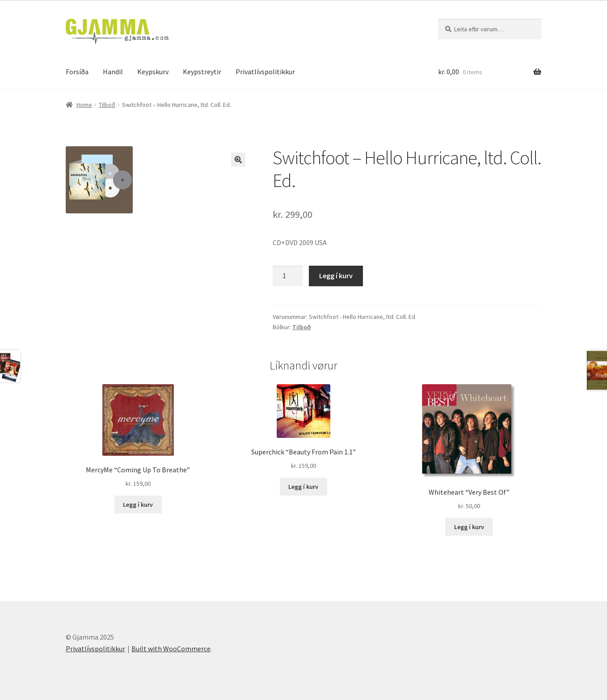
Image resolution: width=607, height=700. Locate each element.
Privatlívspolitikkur (265, 72)
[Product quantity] (288, 276)
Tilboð (107, 105)
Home (84, 105)
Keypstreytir (202, 72)
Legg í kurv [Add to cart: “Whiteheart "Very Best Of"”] (469, 527)
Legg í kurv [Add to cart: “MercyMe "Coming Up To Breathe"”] (138, 505)
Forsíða (77, 72)
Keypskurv (153, 72)
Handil (113, 72)
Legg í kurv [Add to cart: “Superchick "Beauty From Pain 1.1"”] (303, 487)
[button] (238, 160)
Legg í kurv (336, 276)
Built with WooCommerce (171, 649)
